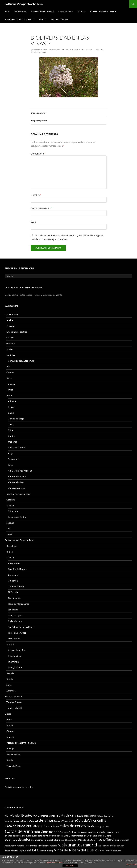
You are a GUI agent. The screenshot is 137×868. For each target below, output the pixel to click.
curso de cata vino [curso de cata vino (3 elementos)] (59, 836)
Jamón (10, 349)
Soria (9, 529)
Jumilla (12, 436)
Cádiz (11, 413)
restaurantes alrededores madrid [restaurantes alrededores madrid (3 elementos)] (41, 846)
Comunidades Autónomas (21, 361)
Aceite (10, 320)
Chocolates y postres (17, 332)
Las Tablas (13, 610)
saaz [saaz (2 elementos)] (99, 846)
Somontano (14, 459)
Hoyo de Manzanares (18, 604)
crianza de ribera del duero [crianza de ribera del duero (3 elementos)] (18, 836)
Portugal (11, 748)
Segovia (10, 523)
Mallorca (12, 442)
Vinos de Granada (17, 476)
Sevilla (10, 679)
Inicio (8, 11)
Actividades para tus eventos (19, 787)
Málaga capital (15, 667)
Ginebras (11, 343)
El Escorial (13, 592)
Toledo (10, 534)
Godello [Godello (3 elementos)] (51, 840)
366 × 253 (56, 50)
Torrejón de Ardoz (17, 517)
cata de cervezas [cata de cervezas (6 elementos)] (71, 815)
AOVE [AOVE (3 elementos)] (36, 816)
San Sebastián (13, 754)
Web (33, 222)
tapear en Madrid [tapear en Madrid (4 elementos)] (29, 850)
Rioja (11, 453)
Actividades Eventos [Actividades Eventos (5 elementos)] (19, 815)
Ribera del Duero (17, 448)
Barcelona (11, 546)
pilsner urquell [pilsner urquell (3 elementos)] (122, 840)
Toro (10, 465)
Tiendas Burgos (14, 702)
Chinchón (13, 511)
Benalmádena (15, 656)
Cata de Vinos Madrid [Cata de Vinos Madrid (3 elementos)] (65, 821)
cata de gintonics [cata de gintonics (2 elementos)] (107, 816)
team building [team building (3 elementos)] (47, 851)
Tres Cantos (14, 639)
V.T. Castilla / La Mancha (20, 471)
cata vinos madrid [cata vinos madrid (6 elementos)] (46, 832)
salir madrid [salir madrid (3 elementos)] (108, 846)
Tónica (10, 390)
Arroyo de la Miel (17, 650)
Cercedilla (13, 575)
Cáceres (10, 731)
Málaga (10, 644)
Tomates (11, 384)
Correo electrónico (42, 208)
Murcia (10, 737)
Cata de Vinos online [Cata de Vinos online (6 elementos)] (91, 820)
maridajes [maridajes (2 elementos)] (66, 840)
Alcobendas (14, 563)
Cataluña (11, 500)
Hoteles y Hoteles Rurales (102, 11)
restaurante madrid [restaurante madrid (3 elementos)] (14, 846)
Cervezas (11, 326)
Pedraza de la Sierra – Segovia (21, 743)
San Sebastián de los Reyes (21, 627)
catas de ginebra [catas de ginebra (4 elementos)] (99, 826)
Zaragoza (11, 691)
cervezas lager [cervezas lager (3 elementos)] (113, 832)
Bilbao (10, 552)
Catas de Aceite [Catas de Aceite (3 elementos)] (52, 826)
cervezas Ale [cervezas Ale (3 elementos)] (80, 832)
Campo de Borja (16, 419)
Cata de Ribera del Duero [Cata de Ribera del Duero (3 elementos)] (17, 821)
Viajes (42, 19)
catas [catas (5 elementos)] (40, 826)
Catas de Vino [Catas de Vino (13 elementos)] (19, 831)
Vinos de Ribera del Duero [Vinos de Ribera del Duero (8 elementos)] (76, 850)
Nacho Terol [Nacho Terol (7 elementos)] (105, 839)
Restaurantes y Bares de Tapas (19, 19)
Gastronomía (65, 11)
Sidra (9, 378)
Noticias (82, 11)
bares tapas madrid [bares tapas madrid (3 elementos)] (49, 816)
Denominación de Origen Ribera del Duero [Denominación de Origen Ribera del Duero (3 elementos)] (90, 836)
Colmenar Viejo (16, 586)
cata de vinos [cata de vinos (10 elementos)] (42, 820)
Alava (9, 720)
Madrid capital (15, 615)
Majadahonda (15, 621)
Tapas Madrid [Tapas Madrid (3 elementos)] (11, 851)
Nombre (36, 195)
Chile (11, 430)
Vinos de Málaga (16, 482)
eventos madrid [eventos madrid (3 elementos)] (39, 840)
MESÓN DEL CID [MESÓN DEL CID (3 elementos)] (87, 840)
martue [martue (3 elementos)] (74, 840)
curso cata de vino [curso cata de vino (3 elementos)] (41, 836)
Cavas (11, 424)
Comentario (38, 153)
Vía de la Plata (13, 766)
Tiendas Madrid (14, 708)
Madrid (10, 505)
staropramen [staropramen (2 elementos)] (119, 846)
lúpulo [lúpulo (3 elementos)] (58, 840)
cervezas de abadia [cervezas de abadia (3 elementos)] (96, 832)
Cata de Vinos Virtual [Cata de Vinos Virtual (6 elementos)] (20, 826)
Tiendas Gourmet (13, 696)
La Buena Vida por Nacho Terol (24, 4)
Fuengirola (13, 662)
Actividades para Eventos (43, 11)
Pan (8, 366)
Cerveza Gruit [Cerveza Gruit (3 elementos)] (67, 832)
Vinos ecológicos (59, 19)
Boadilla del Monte (17, 569)
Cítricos (10, 338)
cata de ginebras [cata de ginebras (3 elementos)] (92, 816)
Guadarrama (14, 598)
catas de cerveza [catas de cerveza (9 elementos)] (74, 826)
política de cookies (55, 863)
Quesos (10, 372)
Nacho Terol (21, 11)
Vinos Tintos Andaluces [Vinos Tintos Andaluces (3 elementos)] (110, 851)
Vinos (9, 395)
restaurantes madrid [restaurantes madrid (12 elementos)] (77, 845)
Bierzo (11, 407)
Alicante (12, 401)
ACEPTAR (70, 866)
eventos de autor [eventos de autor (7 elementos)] (18, 839)
